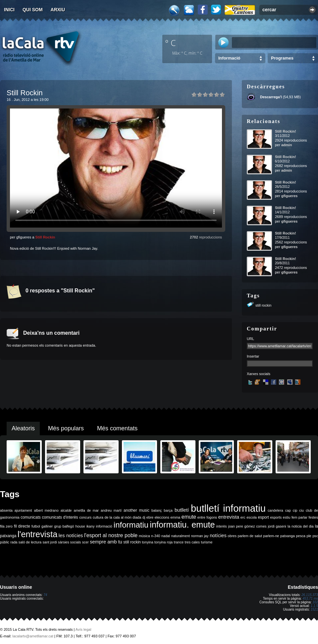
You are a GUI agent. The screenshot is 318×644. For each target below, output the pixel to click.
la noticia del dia (301, 526)
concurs (85, 517)
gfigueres (290, 196)
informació (104, 526)
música (144, 536)
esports (276, 517)
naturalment (181, 536)
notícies (218, 536)
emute (189, 517)
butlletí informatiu (228, 508)
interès (222, 526)
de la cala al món (118, 517)
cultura (98, 517)
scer (85, 542)
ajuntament (23, 510)
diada (137, 517)
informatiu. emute (182, 525)
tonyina (147, 542)
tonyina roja (163, 542)
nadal (166, 536)
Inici (9, 10)
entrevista (229, 517)
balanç (157, 510)
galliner (47, 526)
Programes (282, 58)
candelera (275, 510)
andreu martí (111, 510)
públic (5, 542)
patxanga (288, 536)
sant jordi (50, 542)
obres (232, 536)
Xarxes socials (259, 374)
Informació (229, 58)
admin (287, 145)
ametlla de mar (86, 510)
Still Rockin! (286, 131)
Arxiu (58, 10)
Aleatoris (23, 428)
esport (263, 517)
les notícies (71, 536)
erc (243, 517)
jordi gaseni (277, 526)
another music (136, 510)
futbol (36, 526)
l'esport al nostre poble (111, 535)
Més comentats (117, 428)
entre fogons (207, 517)
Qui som (33, 10)
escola (252, 517)
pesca (301, 536)
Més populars (66, 428)
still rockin (263, 305)
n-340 (156, 536)
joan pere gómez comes (247, 526)
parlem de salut (250, 536)
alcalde (66, 510)
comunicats (31, 517)
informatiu (131, 525)
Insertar (253, 356)
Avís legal (83, 629)
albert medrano (46, 510)
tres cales (192, 542)
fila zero (6, 526)
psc (315, 536)
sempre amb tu (106, 542)
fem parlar (299, 517)
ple (309, 536)
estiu (287, 517)
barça (168, 510)
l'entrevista (37, 534)
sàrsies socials (69, 542)
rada (14, 542)
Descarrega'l (271, 97)
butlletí (182, 510)
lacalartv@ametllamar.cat (33, 636)
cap (288, 510)
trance (179, 542)
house (80, 526)
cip (295, 510)
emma (176, 517)
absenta (6, 510)
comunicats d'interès (60, 517)
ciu (301, 510)
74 (45, 595)
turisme (207, 542)
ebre (150, 517)
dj (144, 517)
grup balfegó (64, 526)
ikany (91, 526)
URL (250, 339)
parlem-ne (271, 536)
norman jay (200, 536)
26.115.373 (310, 595)
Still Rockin (45, 237)
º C (171, 43)
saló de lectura (30, 542)
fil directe (22, 526)
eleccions (162, 517)
